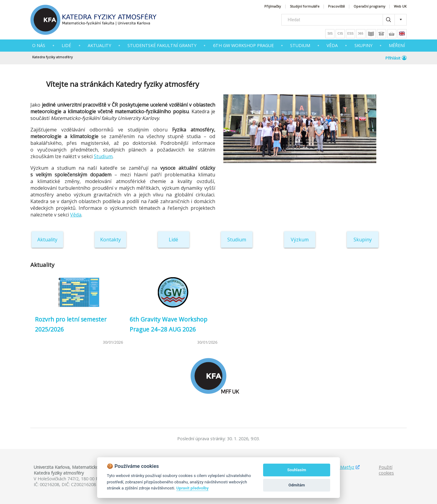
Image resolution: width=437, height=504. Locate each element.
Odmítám (297, 485)
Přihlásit (396, 58)
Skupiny (363, 240)
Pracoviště (336, 7)
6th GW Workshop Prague (243, 45)
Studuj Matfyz (340, 467)
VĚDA (332, 45)
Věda (76, 215)
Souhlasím (297, 470)
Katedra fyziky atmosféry (53, 57)
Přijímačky (273, 7)
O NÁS (39, 45)
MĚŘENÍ (397, 45)
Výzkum (300, 240)
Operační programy (369, 7)
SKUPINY (363, 45)
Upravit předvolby (192, 488)
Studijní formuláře (305, 7)
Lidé (66, 45)
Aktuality (47, 240)
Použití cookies (386, 470)
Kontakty (110, 240)
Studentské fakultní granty (162, 45)
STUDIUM (300, 45)
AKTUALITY (99, 45)
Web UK (400, 7)
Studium (103, 156)
